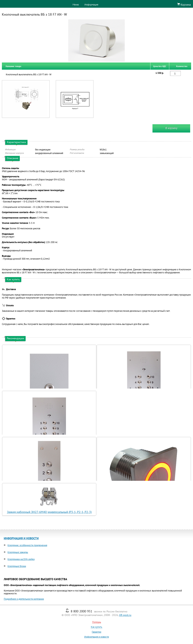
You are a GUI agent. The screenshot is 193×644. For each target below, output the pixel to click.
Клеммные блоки (17, 566)
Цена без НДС (160, 66)
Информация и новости (97, 637)
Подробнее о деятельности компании (24, 599)
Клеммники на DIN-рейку (21, 559)
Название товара (13, 66)
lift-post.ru (125, 615)
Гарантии (96, 632)
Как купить (96, 627)
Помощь (97, 622)
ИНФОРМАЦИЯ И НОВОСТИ (21, 538)
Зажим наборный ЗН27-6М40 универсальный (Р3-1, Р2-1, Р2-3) (49, 512)
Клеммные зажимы (18, 552)
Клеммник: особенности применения (27, 545)
